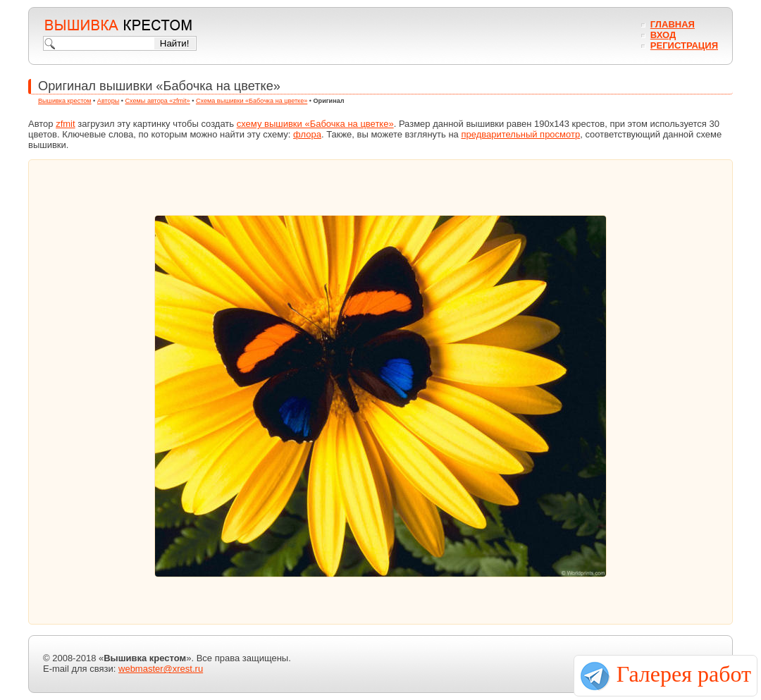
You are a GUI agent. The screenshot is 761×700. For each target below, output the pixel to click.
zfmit (65, 124)
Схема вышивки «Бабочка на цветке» (252, 101)
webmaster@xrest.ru (161, 669)
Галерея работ (684, 674)
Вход (663, 35)
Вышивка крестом (65, 101)
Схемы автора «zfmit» (158, 101)
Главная (673, 24)
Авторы (108, 101)
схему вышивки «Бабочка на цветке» (315, 124)
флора (307, 134)
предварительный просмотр (520, 134)
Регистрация (684, 45)
